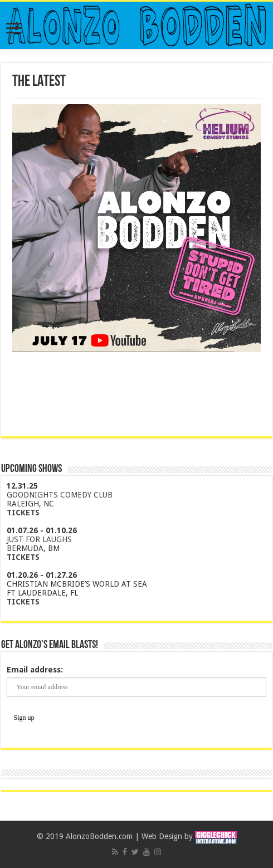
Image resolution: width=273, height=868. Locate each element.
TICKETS (23, 513)
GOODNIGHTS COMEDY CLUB (60, 495)
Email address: (35, 670)
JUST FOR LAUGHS (39, 539)
